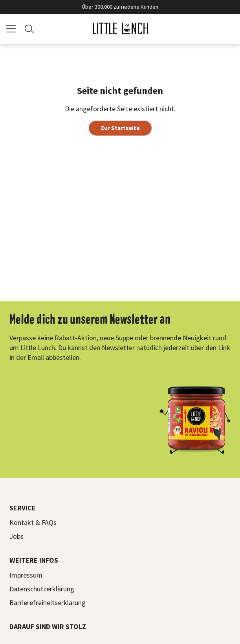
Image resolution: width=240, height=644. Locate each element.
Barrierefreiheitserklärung (48, 603)
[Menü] (11, 29)
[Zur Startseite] (120, 29)
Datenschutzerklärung (42, 589)
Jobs (16, 536)
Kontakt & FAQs (33, 522)
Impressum (26, 575)
